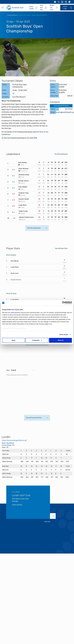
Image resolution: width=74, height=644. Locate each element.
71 (52, 175)
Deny (14, 340)
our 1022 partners (14, 312)
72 (55, 175)
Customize (37, 340)
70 (52, 162)
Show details (64, 334)
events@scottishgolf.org (65, 112)
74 (52, 169)
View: (8, 370)
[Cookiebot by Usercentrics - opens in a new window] (64, 303)
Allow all (60, 340)
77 (62, 193)
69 (62, 162)
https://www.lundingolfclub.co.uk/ (14, 440)
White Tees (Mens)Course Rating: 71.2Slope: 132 (8, 445)
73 (52, 181)
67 (59, 162)
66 (62, 169)
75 (52, 211)
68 (59, 169)
